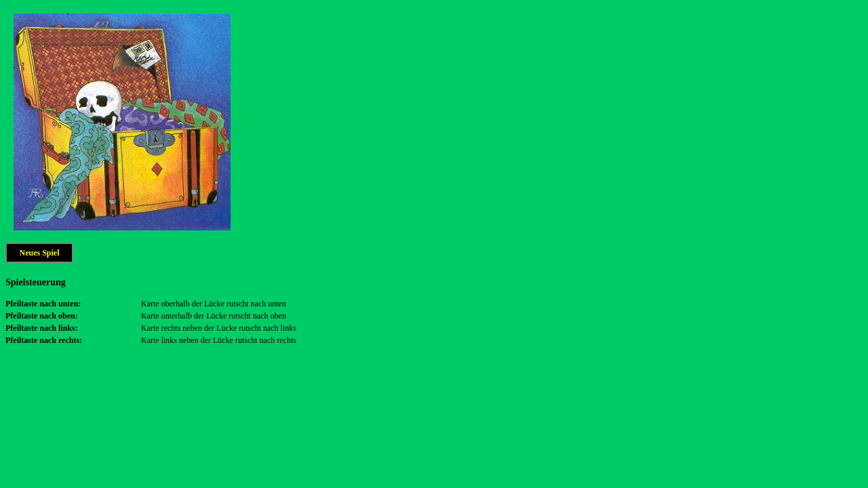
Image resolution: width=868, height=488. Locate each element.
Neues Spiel (39, 253)
